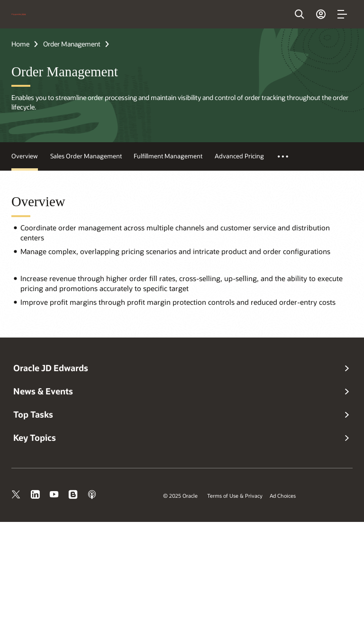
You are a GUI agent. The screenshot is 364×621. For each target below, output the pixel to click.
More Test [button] (288, 156)
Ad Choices (283, 496)
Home (20, 44)
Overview (25, 156)
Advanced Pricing (239, 156)
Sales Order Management (86, 156)
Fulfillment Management (168, 156)
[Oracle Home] (19, 14)
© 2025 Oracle (180, 496)
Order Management (72, 44)
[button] (342, 14)
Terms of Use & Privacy (235, 496)
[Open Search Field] (300, 14)
